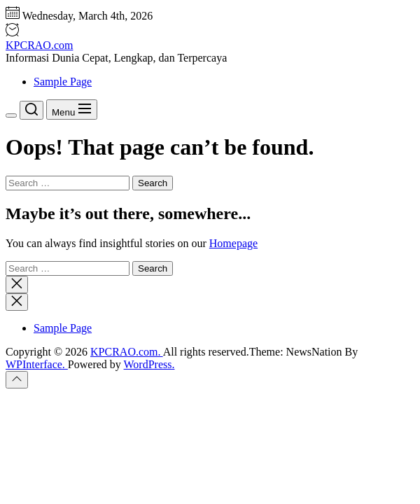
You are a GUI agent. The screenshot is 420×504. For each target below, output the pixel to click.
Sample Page (63, 82)
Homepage (233, 243)
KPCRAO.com (39, 45)
